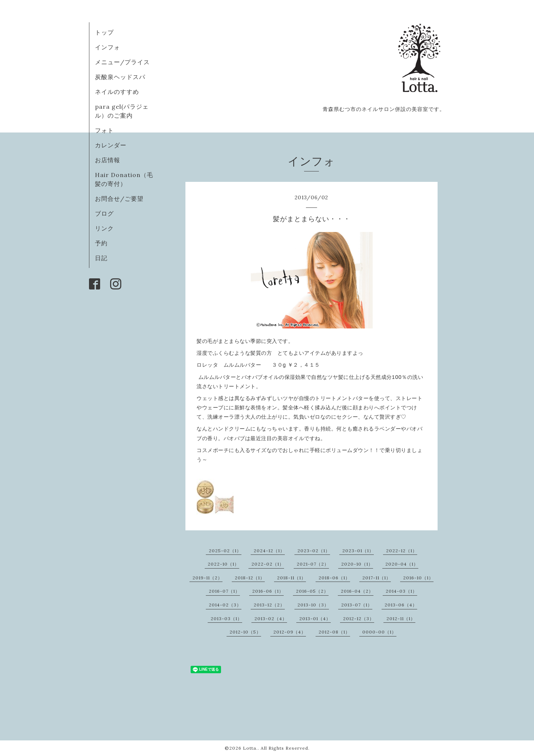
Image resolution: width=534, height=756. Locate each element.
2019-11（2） (207, 578)
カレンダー (111, 145)
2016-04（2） (357, 591)
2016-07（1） (224, 591)
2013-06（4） (401, 605)
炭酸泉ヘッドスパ (120, 77)
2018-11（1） (291, 578)
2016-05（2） (312, 591)
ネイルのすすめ (117, 92)
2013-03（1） (226, 618)
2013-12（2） (269, 605)
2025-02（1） (225, 551)
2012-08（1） (334, 632)
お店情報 (108, 160)
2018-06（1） (334, 578)
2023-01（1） (358, 551)
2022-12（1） (402, 551)
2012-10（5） (245, 632)
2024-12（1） (269, 551)
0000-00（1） (379, 632)
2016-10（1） (418, 578)
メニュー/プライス (122, 62)
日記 (101, 258)
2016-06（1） (268, 591)
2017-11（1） (377, 578)
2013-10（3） (313, 605)
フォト (104, 130)
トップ (104, 32)
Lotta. (250, 748)
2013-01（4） (315, 618)
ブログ (104, 213)
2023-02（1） (314, 551)
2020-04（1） (402, 564)
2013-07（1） (357, 605)
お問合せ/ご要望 (119, 199)
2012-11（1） (401, 618)
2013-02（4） (271, 618)
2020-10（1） (357, 564)
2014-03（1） (401, 591)
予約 (101, 243)
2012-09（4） (290, 632)
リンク (104, 228)
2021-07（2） (313, 564)
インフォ (108, 47)
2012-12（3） (359, 618)
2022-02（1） (268, 564)
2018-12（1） (250, 578)
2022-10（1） (223, 564)
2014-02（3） (225, 605)
